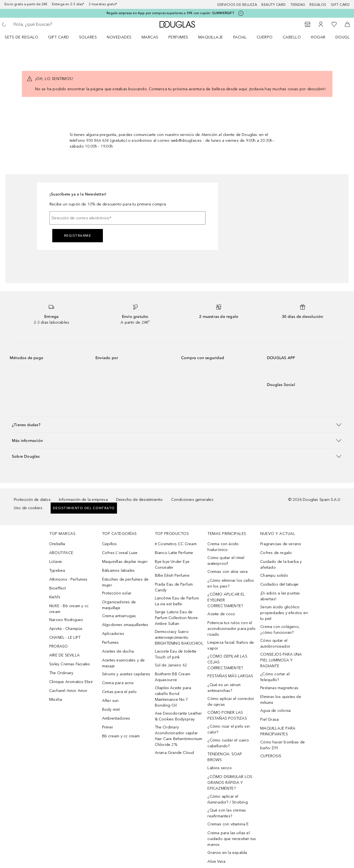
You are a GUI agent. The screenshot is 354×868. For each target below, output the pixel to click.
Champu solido (274, 575)
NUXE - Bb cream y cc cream (69, 609)
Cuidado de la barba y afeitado (281, 565)
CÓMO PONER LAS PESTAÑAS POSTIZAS (227, 715)
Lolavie (56, 562)
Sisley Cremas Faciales (70, 664)
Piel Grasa (270, 719)
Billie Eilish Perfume (172, 575)
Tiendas (298, 5)
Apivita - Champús (66, 629)
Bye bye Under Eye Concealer (172, 565)
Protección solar (117, 593)
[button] (177, 425)
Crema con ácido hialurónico (223, 547)
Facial (240, 37)
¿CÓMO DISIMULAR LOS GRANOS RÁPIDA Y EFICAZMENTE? (230, 783)
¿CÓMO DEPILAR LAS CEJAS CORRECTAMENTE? (227, 662)
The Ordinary (61, 673)
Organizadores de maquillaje (119, 605)
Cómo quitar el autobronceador (275, 643)
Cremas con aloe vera (227, 572)
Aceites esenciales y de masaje (123, 663)
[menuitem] (25, 37)
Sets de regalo (21, 37)
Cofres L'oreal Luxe (120, 553)
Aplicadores (113, 634)
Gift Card (59, 37)
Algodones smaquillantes (125, 625)
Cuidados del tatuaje (279, 584)
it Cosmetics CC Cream (176, 544)
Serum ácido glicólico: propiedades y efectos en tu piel (284, 613)
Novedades (119, 37)
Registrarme (78, 236)
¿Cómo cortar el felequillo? (275, 677)
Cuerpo (265, 37)
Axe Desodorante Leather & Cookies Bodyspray (179, 716)
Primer (108, 727)
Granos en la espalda (227, 853)
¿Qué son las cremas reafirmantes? (227, 813)
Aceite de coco (221, 614)
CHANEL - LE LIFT (65, 638)
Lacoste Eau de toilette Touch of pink (176, 654)
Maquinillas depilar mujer (125, 562)
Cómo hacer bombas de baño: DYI (283, 745)
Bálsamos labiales (118, 570)
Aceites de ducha (118, 651)
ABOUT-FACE (61, 553)
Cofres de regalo (276, 553)
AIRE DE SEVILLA (64, 655)
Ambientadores (116, 718)
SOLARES (88, 37)
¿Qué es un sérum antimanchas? (224, 688)
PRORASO (58, 646)
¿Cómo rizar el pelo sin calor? (229, 729)
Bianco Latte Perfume (174, 553)
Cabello (292, 37)
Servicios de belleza (237, 5)
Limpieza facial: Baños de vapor (231, 645)
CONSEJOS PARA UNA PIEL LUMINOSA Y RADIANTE (281, 660)
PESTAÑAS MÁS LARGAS (230, 676)
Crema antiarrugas (119, 616)
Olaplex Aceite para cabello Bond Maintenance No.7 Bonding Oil (173, 697)
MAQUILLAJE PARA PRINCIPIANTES (278, 731)
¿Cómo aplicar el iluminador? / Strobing (227, 799)
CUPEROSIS (271, 756)
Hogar (318, 37)
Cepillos (110, 544)
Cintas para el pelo (119, 692)
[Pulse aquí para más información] (241, 13)
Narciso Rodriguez (66, 620)
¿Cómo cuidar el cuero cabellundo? (228, 743)
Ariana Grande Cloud (175, 753)
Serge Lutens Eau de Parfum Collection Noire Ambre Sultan (176, 618)
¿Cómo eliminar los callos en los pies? (231, 583)
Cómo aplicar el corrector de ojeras (231, 702)
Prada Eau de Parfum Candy (174, 587)
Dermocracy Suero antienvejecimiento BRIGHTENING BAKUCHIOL (179, 638)
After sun (110, 701)
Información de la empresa (83, 500)
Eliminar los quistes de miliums (281, 700)
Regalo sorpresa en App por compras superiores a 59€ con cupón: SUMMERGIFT (170, 13)
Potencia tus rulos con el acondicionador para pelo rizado (231, 629)
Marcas (150, 37)
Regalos (318, 5)
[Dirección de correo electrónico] (127, 218)
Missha (56, 700)
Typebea (57, 570)
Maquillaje (211, 37)
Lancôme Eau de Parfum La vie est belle (177, 601)
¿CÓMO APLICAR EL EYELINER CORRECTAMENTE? (226, 600)
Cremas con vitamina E (228, 824)
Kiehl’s (55, 597)
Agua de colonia (275, 711)
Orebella (57, 544)
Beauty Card (274, 5)
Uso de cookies (28, 508)
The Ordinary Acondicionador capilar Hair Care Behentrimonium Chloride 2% (179, 736)
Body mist (111, 709)
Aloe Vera (216, 861)
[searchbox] (54, 24)
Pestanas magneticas (279, 688)
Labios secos (219, 768)
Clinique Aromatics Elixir (71, 682)
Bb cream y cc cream (121, 736)
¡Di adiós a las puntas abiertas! (280, 596)
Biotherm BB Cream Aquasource (173, 677)
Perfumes (178, 37)
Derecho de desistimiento (140, 500)
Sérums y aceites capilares (126, 674)
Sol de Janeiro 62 (171, 665)
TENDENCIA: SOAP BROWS (225, 757)
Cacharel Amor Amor (68, 691)
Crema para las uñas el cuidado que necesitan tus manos (232, 839)
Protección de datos (32, 500)
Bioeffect (58, 588)
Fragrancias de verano (281, 544)
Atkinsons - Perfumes (68, 579)
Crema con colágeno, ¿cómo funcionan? (280, 630)
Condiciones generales (192, 500)
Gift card (340, 5)
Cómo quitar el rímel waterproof (226, 561)
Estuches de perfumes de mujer (125, 582)
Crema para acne (118, 683)
